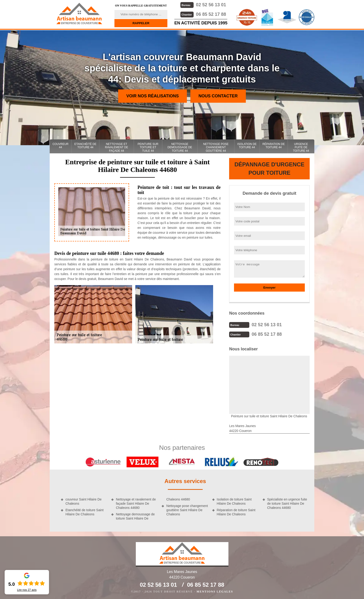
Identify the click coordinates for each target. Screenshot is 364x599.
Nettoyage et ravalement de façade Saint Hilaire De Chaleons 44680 (136, 503)
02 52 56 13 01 (203, 5)
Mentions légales (215, 591)
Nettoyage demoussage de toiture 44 (180, 147)
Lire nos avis (27, 590)
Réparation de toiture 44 (273, 146)
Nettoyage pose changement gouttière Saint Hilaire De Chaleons (187, 510)
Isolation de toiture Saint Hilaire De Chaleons (234, 501)
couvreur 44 (60, 146)
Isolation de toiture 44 (247, 146)
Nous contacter (218, 96)
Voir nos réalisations (153, 96)
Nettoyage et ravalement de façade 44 (116, 147)
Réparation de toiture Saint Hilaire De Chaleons (236, 512)
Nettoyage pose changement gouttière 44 (216, 147)
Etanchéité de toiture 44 (85, 146)
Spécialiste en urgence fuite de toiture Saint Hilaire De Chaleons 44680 (287, 503)
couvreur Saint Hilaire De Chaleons (84, 501)
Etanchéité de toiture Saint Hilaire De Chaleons (84, 512)
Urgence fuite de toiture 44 (301, 147)
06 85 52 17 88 (203, 14)
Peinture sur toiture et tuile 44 (148, 147)
